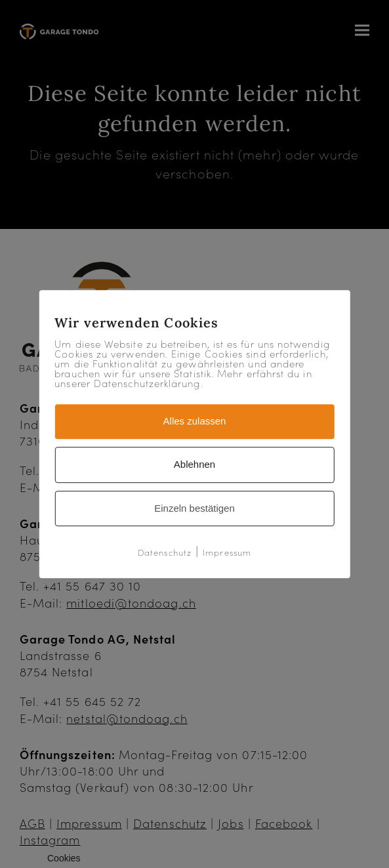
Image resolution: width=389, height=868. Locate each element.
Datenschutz (165, 553)
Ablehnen (194, 464)
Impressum (227, 553)
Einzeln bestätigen (194, 508)
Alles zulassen (195, 421)
